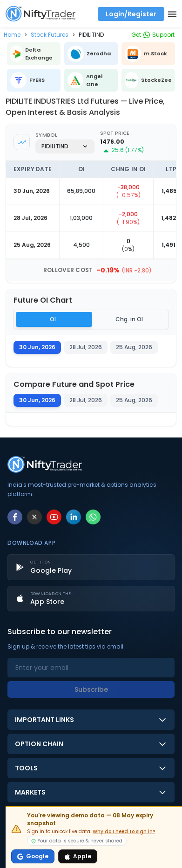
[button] (12, 35)
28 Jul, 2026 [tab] (86, 347)
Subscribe (91, 689)
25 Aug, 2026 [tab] (134, 347)
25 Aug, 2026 (134, 400)
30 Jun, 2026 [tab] (37, 347)
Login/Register (131, 14)
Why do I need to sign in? (124, 832)
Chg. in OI (129, 319)
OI (53, 319)
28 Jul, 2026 (86, 400)
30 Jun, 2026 (37, 400)
